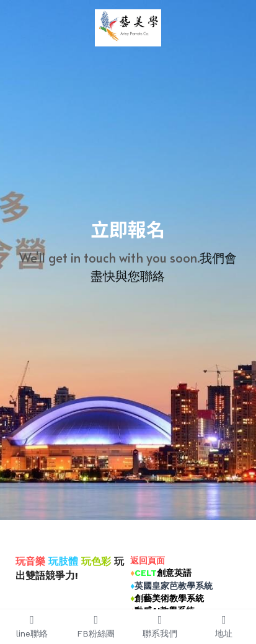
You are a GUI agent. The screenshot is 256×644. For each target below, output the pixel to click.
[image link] (128, 27)
